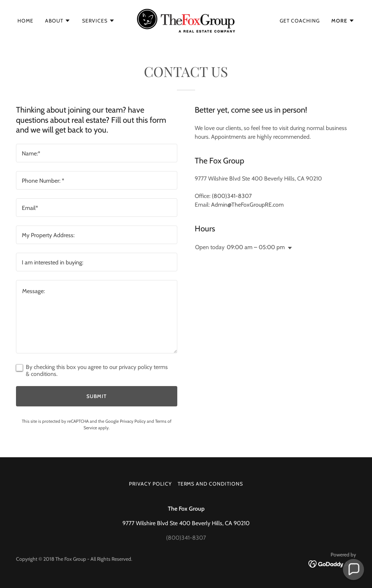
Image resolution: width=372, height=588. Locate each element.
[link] (186, 20)
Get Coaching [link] (300, 21)
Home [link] (25, 21)
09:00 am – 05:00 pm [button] (256, 247)
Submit (97, 396)
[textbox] (97, 153)
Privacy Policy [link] (133, 421)
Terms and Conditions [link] (211, 484)
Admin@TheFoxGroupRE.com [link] (247, 205)
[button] (58, 21)
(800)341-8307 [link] (232, 196)
